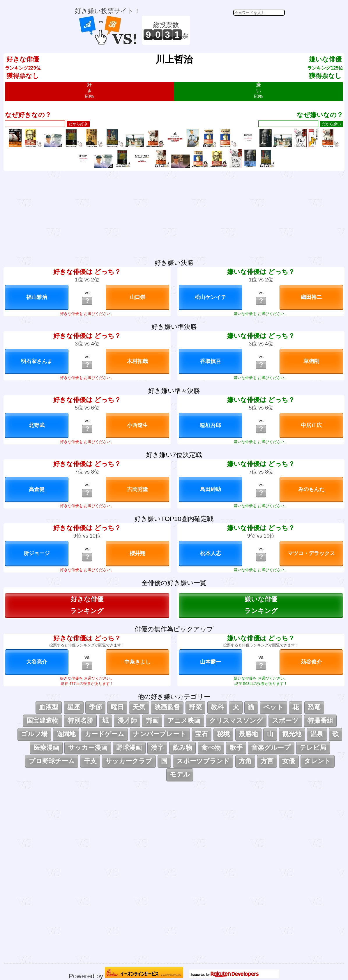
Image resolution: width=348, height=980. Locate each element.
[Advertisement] (238, 30)
